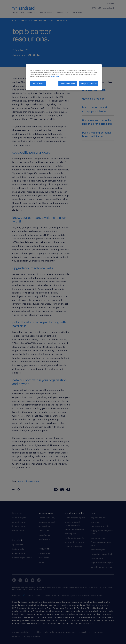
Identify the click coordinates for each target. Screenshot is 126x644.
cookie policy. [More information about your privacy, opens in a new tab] (55, 77)
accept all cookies (88, 83)
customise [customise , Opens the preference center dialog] (38, 83)
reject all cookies (68, 83)
